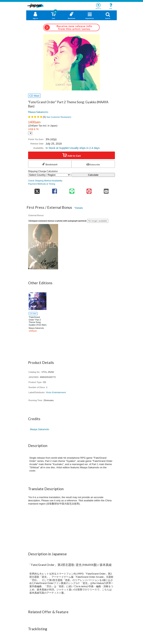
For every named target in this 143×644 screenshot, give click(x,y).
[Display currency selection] (30, 133)
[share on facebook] (55, 190)
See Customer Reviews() (59, 117)
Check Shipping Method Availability (45, 181)
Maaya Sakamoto (38, 112)
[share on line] (72, 190)
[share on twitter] (37, 190)
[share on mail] (106, 190)
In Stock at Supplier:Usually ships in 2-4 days (73, 148)
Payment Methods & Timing (42, 184)
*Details (79, 208)
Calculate (93, 175)
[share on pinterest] (89, 190)
